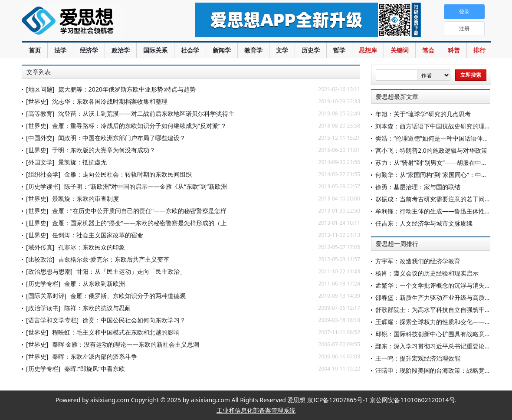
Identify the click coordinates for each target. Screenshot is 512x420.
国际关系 (155, 50)
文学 (282, 50)
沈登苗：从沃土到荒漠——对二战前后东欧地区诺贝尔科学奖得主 (146, 113)
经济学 (89, 50)
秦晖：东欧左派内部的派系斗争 (95, 356)
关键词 (400, 50)
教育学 (253, 50)
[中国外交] (40, 138)
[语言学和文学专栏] (52, 320)
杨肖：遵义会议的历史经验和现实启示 (427, 273)
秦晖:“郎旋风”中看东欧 (95, 369)
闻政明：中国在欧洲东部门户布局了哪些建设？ (122, 138)
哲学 (339, 50)
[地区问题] (40, 89)
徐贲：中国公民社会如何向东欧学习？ (134, 320)
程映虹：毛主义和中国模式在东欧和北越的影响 (116, 332)
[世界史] (37, 101)
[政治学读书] (43, 308)
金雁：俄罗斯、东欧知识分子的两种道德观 (128, 296)
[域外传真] (40, 247)
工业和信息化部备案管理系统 (256, 410)
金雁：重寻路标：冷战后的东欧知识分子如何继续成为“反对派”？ (139, 126)
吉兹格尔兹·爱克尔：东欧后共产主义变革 (114, 259)
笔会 (428, 50)
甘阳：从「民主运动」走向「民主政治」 (131, 271)
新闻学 (222, 50)
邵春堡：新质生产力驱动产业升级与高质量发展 (439, 297)
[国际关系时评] (46, 296)
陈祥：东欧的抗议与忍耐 (98, 308)
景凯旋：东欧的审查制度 (85, 199)
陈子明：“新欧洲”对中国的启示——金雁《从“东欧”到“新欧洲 (146, 186)
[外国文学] (40, 162)
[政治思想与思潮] (49, 271)
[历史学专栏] (43, 284)
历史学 (311, 50)
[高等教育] (40, 113)
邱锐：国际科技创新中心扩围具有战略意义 (433, 334)
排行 (479, 50)
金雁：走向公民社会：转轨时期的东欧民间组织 (128, 174)
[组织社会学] (43, 174)
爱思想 (91, 22)
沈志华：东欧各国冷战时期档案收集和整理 (110, 101)
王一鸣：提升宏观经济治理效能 (418, 358)
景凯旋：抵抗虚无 (82, 162)
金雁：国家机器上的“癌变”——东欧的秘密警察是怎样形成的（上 (139, 223)
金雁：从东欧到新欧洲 (95, 284)
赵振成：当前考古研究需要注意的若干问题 (433, 199)
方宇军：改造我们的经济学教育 (418, 261)
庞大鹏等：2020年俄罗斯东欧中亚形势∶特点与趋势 (127, 89)
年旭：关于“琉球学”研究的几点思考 (423, 114)
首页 (35, 50)
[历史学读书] (43, 186)
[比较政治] (40, 259)
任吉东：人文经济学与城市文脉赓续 (424, 223)
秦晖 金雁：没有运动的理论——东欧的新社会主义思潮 (126, 344)
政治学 (121, 50)
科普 (454, 50)
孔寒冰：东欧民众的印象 (92, 247)
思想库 (368, 50)
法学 (60, 50)
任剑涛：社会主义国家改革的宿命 (98, 235)
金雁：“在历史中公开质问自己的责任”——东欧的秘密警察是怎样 (139, 211)
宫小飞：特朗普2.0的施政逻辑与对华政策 (431, 150)
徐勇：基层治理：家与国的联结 (418, 187)
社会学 (190, 50)
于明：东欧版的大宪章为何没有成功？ (104, 150)
